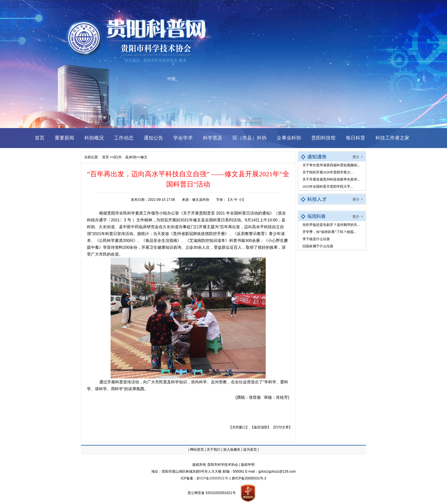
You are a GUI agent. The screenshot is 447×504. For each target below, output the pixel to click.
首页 (105, 157)
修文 (144, 157)
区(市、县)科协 (125, 157)
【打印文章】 (282, 427)
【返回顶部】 (261, 427)
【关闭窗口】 (239, 427)
